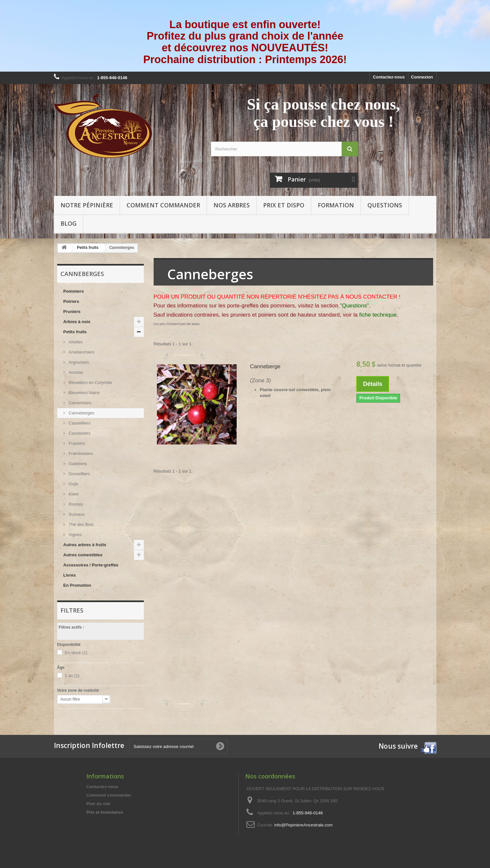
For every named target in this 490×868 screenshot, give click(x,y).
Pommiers (74, 291)
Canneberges (81, 413)
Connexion (422, 77)
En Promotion (77, 585)
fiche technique (378, 315)
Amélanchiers (81, 352)
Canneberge (265, 366)
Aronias (76, 372)
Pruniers (72, 312)
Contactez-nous (389, 77)
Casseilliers (79, 423)
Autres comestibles (83, 555)
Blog (68, 223)
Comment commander (163, 205)
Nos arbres (232, 205)
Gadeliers (77, 464)
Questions (385, 205)
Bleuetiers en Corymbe (90, 382)
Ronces (76, 504)
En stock (76, 653)
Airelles (75, 342)
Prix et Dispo (284, 205)
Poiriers (71, 301)
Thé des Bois (81, 524)
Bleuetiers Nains (84, 393)
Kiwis (73, 494)
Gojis (73, 484)
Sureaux (76, 514)
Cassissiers (79, 433)
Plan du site (98, 804)
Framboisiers (81, 453)
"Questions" (355, 306)
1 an (72, 676)
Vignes (75, 535)
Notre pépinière (87, 205)
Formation (336, 205)
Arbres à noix (77, 322)
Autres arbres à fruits (85, 545)
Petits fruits (75, 332)
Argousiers (78, 362)
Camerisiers (80, 403)
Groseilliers (79, 474)
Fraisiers (76, 443)
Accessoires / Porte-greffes (91, 565)
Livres (70, 575)
